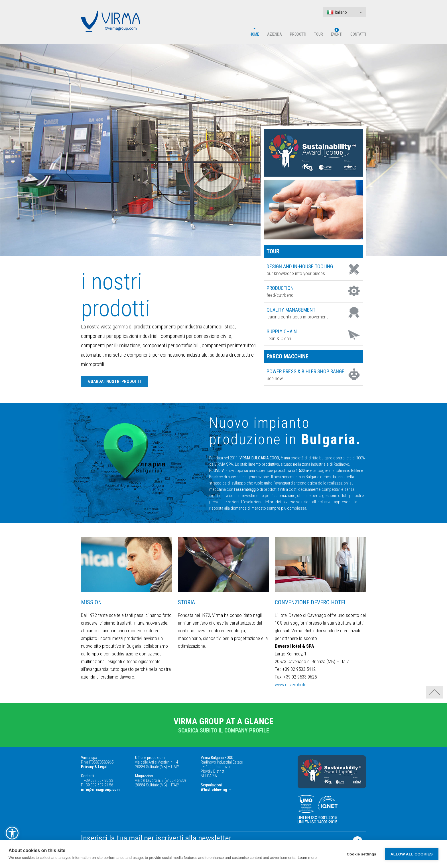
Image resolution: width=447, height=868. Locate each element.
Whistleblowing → (216, 790)
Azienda (275, 34)
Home (254, 34)
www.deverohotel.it (293, 685)
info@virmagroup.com (100, 790)
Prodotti (298, 34)
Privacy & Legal (94, 767)
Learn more (307, 858)
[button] (12, 833)
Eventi (337, 34)
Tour (319, 34)
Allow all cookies (412, 854)
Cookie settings (361, 854)
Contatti (358, 34)
